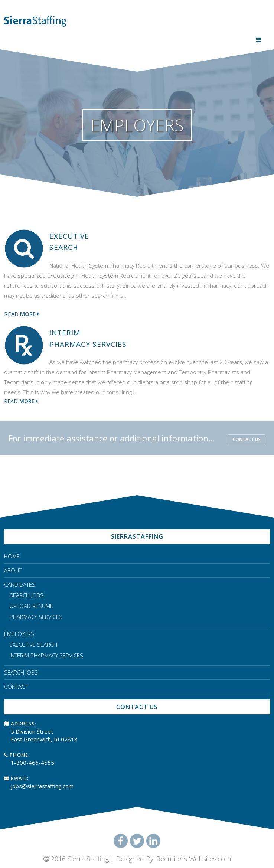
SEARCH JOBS (27, 595)
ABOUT (13, 570)
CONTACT (16, 686)
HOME (12, 556)
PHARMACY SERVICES (36, 617)
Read (22, 314)
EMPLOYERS (19, 634)
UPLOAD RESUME (31, 606)
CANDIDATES (20, 584)
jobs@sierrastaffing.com (42, 786)
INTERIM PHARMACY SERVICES (46, 655)
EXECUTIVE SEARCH (33, 645)
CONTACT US (247, 439)
